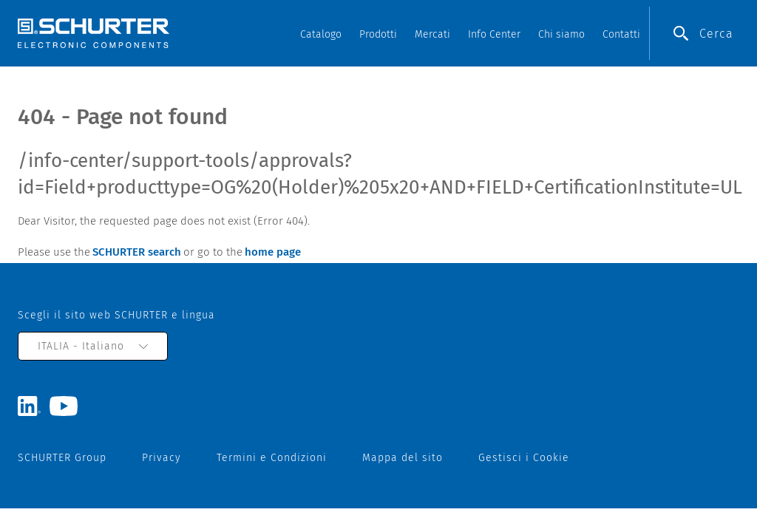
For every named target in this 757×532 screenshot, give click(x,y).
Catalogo (321, 34)
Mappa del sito (403, 458)
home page (273, 252)
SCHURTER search (137, 252)
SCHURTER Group (62, 458)
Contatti (621, 34)
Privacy (162, 458)
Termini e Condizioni (272, 458)
